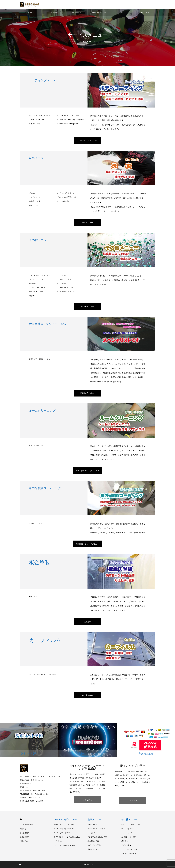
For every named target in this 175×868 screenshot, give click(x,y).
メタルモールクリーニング (67, 292)
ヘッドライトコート (36, 279)
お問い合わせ (25, 841)
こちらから (87, 800)
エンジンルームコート (37, 288)
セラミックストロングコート (40, 116)
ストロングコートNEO (37, 120)
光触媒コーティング (99, 13)
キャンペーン (54, 13)
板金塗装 (87, 622)
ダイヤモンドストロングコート (68, 116)
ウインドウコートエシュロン (40, 275)
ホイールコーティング (65, 288)
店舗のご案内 (144, 13)
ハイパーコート (35, 124)
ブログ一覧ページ (26, 825)
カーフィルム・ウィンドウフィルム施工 (43, 676)
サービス (31, 13)
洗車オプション (35, 206)
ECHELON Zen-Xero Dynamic (68, 124)
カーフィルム (87, 695)
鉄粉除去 (32, 284)
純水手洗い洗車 (35, 202)
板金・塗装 (33, 597)
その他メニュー (87, 307)
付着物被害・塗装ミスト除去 (40, 359)
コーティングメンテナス (66, 193)
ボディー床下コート (36, 292)
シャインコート (35, 197)
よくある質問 (25, 833)
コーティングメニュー (87, 141)
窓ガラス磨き (62, 284)
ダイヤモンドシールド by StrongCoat (70, 120)
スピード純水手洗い (64, 202)
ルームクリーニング (36, 446)
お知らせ (23, 829)
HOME (21, 819)
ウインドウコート (63, 275)
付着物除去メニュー (87, 393)
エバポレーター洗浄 (64, 279)
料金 (121, 13)
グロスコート (34, 193)
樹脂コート (33, 296)
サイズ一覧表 (76, 13)
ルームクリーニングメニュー (87, 471)
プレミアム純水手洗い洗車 (67, 197)
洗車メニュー (87, 223)
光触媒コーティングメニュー (87, 544)
